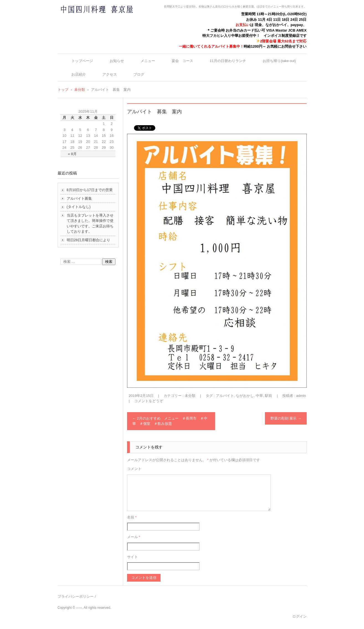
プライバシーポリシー (76, 596)
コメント (134, 469)
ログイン (300, 616)
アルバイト (225, 396)
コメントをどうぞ (149, 401)
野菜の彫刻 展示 (286, 418)
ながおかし (245, 396)
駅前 (269, 396)
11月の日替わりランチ (228, 61)
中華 (259, 396)
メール (134, 537)
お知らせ (117, 61)
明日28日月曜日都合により (88, 240)
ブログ (139, 74)
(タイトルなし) (79, 207)
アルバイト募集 (79, 198)
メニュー (148, 61)
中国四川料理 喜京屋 (82, 20)
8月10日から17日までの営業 (90, 190)
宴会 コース (182, 61)
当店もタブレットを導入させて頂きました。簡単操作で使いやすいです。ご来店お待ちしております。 (90, 224)
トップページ (82, 61)
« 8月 (72, 154)
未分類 (190, 396)
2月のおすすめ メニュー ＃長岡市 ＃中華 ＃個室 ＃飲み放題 (170, 421)
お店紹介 (79, 74)
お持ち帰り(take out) (279, 61)
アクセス (110, 74)
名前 (132, 517)
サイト (132, 557)
